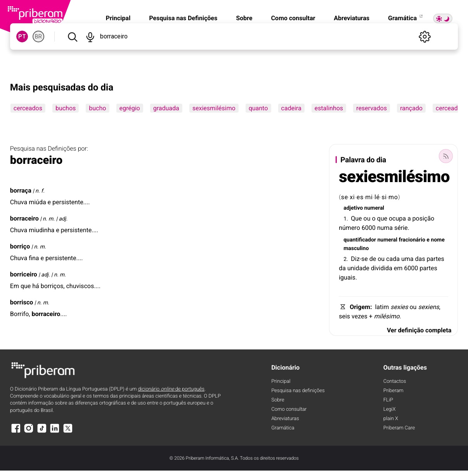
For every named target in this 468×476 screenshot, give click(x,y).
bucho (97, 108)
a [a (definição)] (409, 218)
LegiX (390, 409)
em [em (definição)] (398, 268)
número (349, 228)
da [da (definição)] (342, 268)
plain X (391, 419)
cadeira (291, 108)
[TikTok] (42, 432)
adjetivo (353, 208)
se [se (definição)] (345, 197)
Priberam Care (399, 428)
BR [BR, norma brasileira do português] (38, 36)
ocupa (397, 218)
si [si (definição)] (384, 197)
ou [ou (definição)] (367, 218)
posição (423, 218)
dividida (382, 268)
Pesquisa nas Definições (183, 18)
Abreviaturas (352, 18)
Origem (360, 307)
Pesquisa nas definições (298, 391)
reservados (372, 108)
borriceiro (24, 274)
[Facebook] (16, 432)
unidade (358, 268)
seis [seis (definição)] (344, 316)
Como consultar (293, 18)
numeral (374, 208)
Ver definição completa (419, 330)
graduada (166, 108)
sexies (399, 307)
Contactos (395, 381)
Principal (118, 18)
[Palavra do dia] (446, 156)
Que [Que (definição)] (356, 218)
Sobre (244, 18)
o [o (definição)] (374, 218)
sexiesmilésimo (214, 108)
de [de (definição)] (373, 259)
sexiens (428, 307)
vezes (360, 316)
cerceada (448, 108)
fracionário (412, 240)
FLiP (388, 400)
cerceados (28, 108)
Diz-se (359, 259)
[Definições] (425, 36)
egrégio (129, 108)
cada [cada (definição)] (393, 259)
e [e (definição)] (428, 240)
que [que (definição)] (382, 218)
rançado (411, 108)
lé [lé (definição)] (377, 197)
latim (382, 307)
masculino (356, 248)
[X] (68, 432)
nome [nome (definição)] (438, 240)
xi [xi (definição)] (352, 197)
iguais (347, 277)
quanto (258, 108)
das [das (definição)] (420, 259)
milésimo (387, 316)
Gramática (406, 18)
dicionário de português (171, 389)
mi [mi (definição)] (369, 197)
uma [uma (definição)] (407, 259)
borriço (20, 246)
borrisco (22, 302)
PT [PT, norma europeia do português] (22, 36)
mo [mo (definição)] (393, 197)
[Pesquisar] (72, 36)
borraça (21, 190)
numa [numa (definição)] (385, 228)
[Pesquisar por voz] (90, 36)
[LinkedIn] (55, 432)
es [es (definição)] (360, 197)
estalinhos (329, 108)
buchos (66, 108)
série (401, 228)
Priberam (393, 391)
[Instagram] (29, 432)
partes (435, 259)
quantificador (360, 240)
